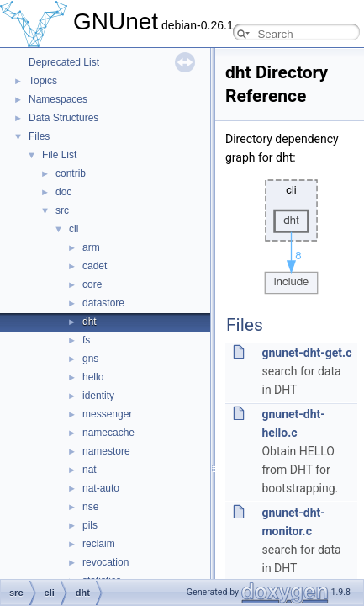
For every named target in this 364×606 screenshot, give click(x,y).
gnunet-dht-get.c (306, 353)
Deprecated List (64, 62)
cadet (95, 266)
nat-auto (101, 488)
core (92, 284)
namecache (108, 433)
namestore (106, 451)
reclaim (99, 544)
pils (90, 525)
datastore (103, 303)
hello (93, 377)
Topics (43, 81)
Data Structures (63, 118)
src (62, 210)
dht (90, 322)
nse (90, 507)
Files (39, 136)
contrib (71, 173)
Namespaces (58, 99)
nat (90, 470)
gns (90, 359)
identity (98, 396)
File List (59, 155)
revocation (106, 562)
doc (63, 192)
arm (91, 247)
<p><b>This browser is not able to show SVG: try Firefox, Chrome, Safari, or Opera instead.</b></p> (292, 232)
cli (74, 229)
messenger (107, 414)
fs (86, 340)
